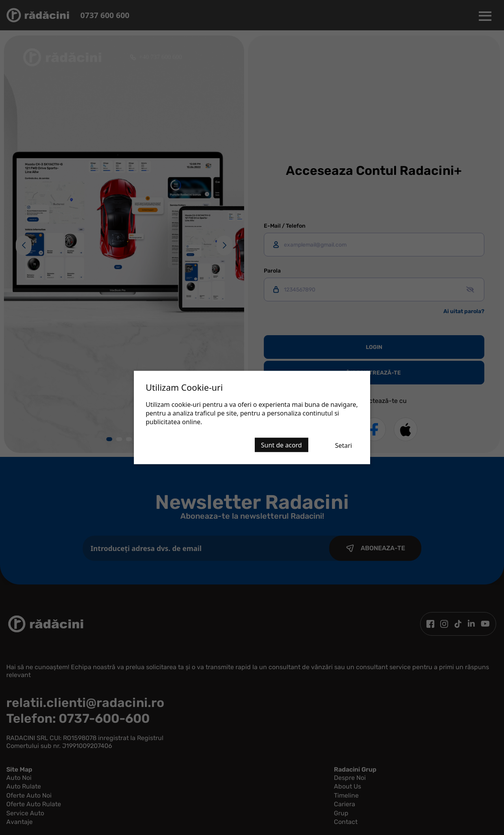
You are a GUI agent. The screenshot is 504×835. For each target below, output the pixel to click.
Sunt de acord (282, 445)
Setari (344, 445)
